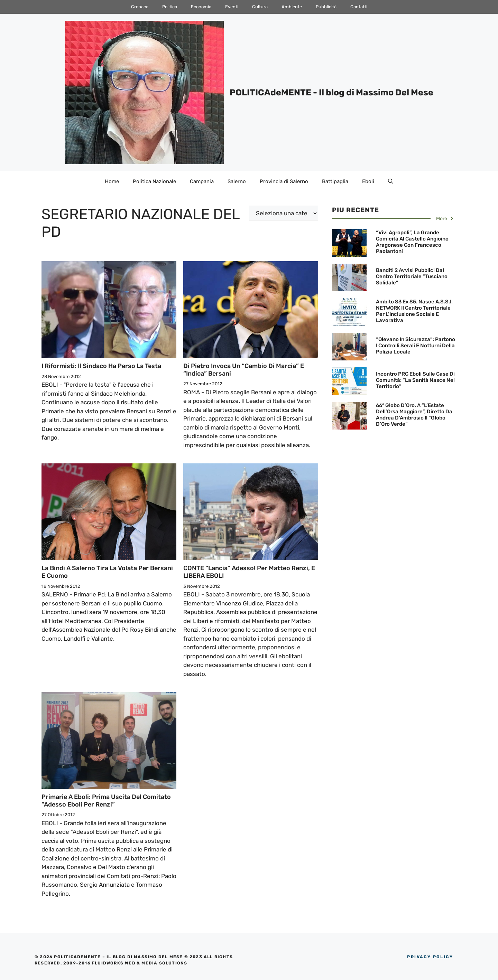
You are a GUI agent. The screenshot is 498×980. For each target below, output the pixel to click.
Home (112, 181)
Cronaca (140, 7)
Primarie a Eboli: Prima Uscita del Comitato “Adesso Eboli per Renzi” (106, 801)
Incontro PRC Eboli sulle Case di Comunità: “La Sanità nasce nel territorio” (415, 380)
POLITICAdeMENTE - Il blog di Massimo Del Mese (331, 92)
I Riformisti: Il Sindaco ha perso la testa (101, 366)
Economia (201, 7)
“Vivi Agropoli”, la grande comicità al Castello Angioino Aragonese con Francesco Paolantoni (412, 242)
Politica (170, 7)
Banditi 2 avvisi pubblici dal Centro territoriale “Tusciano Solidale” (412, 276)
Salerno (237, 181)
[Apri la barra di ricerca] (391, 181)
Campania (202, 181)
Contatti (359, 7)
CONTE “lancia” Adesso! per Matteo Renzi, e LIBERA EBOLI (249, 572)
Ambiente (292, 7)
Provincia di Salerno (284, 181)
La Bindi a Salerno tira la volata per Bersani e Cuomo (107, 572)
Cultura (260, 7)
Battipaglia (335, 181)
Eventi (232, 7)
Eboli (368, 181)
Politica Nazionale (154, 181)
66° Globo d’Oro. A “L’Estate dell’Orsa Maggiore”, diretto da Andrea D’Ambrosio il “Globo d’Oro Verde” (414, 415)
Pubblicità (326, 7)
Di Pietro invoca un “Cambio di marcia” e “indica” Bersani (244, 370)
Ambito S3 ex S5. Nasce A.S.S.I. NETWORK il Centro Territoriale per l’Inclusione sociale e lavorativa (414, 311)
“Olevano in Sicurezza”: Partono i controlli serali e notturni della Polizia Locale (416, 346)
